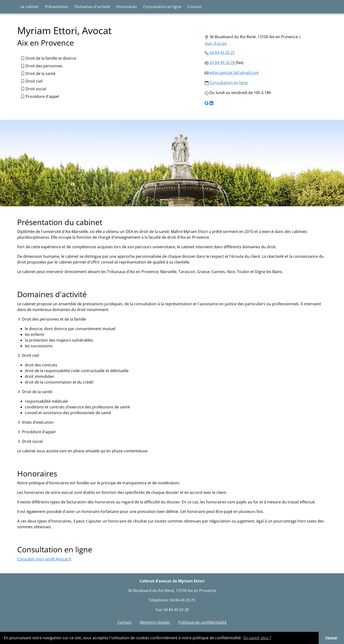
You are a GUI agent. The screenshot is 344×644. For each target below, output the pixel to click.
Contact (195, 7)
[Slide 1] (163, 200)
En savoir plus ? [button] (257, 638)
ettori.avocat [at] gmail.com (234, 73)
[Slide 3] (181, 200)
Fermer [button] (331, 638)
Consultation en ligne (162, 7)
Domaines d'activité (92, 7)
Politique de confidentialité (202, 622)
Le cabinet (30, 7)
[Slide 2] (172, 200)
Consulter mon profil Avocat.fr (44, 559)
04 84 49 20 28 (222, 63)
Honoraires (127, 7)
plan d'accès (216, 43)
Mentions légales (155, 622)
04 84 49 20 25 (222, 53)
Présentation (57, 7)
